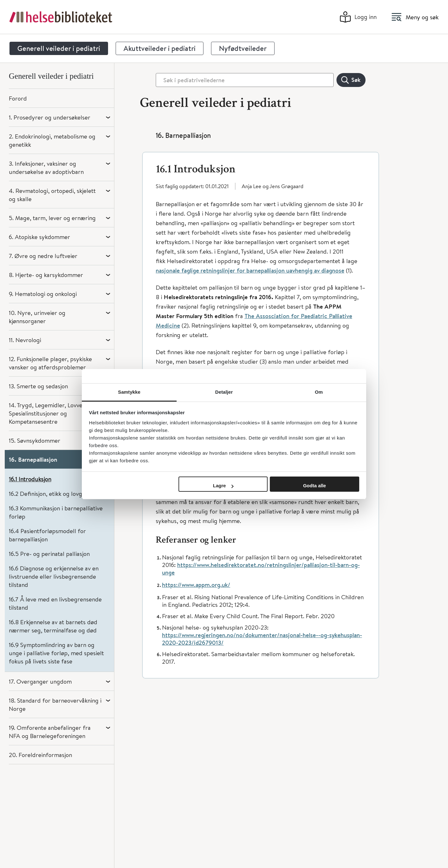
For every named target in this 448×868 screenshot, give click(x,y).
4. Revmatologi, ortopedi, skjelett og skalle (52, 195)
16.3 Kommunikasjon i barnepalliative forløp (56, 512)
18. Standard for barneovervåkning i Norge (55, 704)
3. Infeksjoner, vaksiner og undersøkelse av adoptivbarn (46, 167)
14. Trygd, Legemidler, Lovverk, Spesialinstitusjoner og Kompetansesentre (49, 413)
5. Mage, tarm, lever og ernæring (52, 218)
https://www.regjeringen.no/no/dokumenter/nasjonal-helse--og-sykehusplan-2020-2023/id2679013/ (262, 639)
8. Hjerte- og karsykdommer (46, 275)
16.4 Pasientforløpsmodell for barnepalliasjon (47, 535)
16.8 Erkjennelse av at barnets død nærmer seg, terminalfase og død (53, 626)
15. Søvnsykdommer (35, 440)
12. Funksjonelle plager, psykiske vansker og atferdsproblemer (50, 363)
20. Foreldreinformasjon (40, 755)
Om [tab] (319, 392)
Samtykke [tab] (129, 392)
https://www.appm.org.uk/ (196, 585)
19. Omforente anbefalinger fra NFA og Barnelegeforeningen (50, 732)
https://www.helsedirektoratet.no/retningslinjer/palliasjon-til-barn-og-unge (261, 569)
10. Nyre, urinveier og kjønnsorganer (37, 317)
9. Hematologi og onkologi (43, 294)
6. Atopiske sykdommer (39, 237)
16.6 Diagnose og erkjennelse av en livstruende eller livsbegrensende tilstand (54, 576)
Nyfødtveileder (243, 48)
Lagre (223, 486)
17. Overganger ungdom (40, 681)
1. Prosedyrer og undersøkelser (50, 117)
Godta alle (315, 486)
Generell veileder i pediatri (59, 48)
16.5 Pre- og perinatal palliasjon (49, 554)
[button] (261, 166)
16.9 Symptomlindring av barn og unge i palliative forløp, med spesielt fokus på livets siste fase (56, 653)
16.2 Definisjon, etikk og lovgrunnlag (56, 493)
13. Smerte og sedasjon (38, 386)
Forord (18, 98)
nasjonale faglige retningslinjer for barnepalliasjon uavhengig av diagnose (250, 271)
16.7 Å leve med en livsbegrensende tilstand (55, 603)
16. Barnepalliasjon (33, 459)
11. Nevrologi (25, 340)
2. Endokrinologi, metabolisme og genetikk (52, 140)
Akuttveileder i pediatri (160, 48)
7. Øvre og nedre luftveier (43, 256)
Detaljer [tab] (224, 392)
